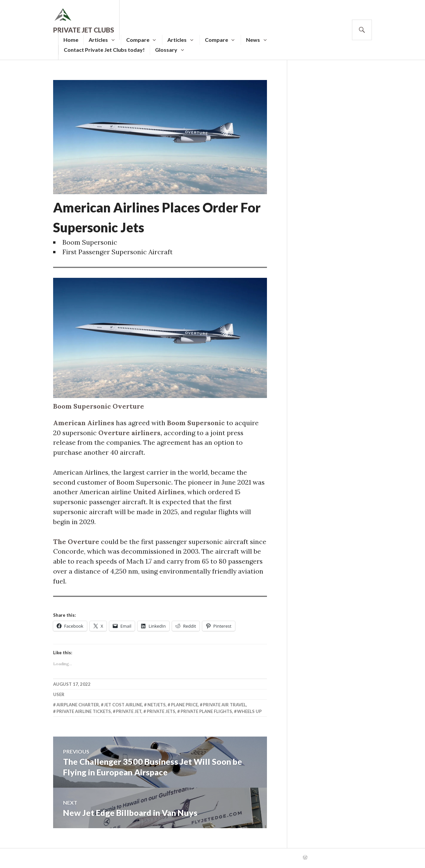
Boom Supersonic (197, 423)
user (59, 696)
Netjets (157, 706)
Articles (98, 40)
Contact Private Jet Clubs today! (104, 50)
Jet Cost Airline (123, 706)
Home (71, 40)
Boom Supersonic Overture (99, 406)
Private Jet (129, 713)
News (253, 40)
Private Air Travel (224, 706)
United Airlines (159, 493)
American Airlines (84, 423)
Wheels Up (249, 713)
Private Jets (161, 713)
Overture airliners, (131, 433)
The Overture (76, 543)
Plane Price (184, 706)
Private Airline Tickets (84, 713)
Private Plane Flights (206, 713)
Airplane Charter (78, 706)
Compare (138, 40)
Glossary (166, 50)
